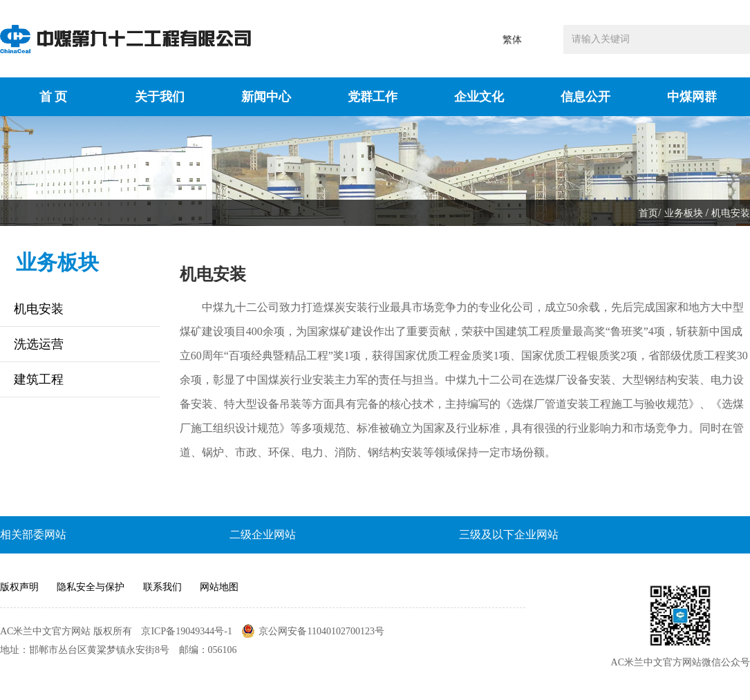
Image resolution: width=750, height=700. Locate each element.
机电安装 (731, 213)
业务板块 (684, 213)
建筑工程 (39, 379)
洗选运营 (39, 344)
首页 (648, 213)
